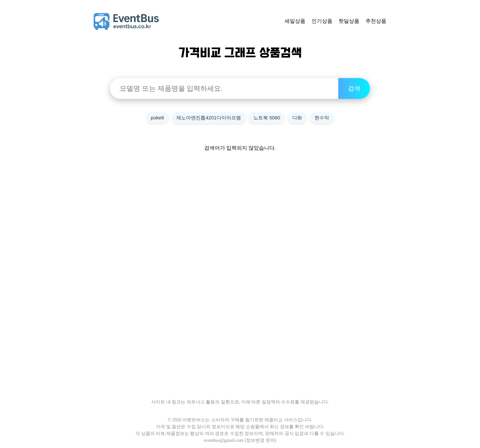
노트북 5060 (267, 118)
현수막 (322, 118)
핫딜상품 (349, 21)
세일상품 (295, 21)
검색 (354, 88)
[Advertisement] (240, 281)
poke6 (158, 118)
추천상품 (376, 21)
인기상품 (322, 21)
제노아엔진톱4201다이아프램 (208, 118)
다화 (297, 118)
